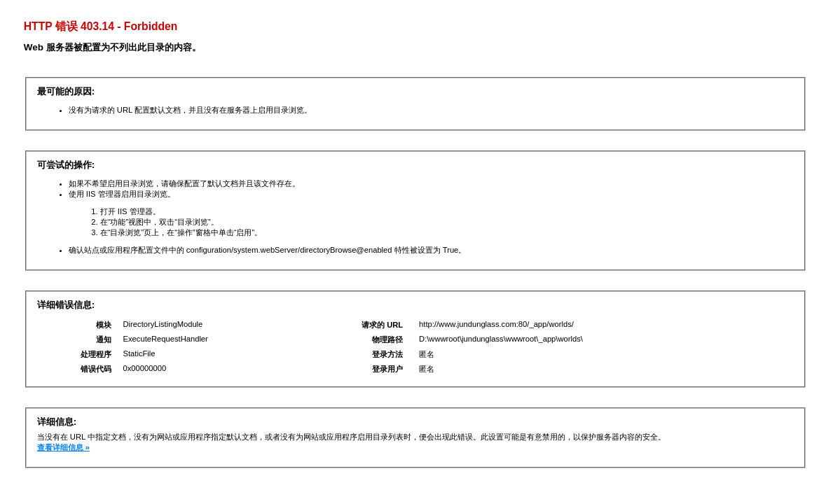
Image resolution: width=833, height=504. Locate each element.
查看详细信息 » (63, 447)
